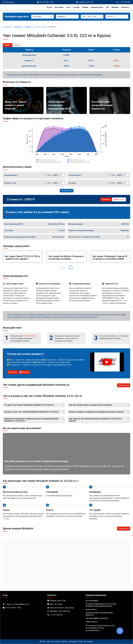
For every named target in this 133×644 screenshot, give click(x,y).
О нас (68, 7)
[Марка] (67, 17)
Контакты (125, 7)
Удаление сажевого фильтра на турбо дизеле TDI (99, 614)
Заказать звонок (92, 622)
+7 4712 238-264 (29, 336)
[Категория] (42, 17)
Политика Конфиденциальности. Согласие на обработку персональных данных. (101, 605)
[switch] (62, 175)
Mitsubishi (18, 27)
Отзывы (76, 7)
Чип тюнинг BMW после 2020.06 (97, 618)
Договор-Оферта (92, 601)
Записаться (106, 199)
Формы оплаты (91, 610)
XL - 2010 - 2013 (40, 27)
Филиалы (115, 7)
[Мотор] (117, 17)
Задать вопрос (119, 199)
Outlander (28, 27)
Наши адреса (10, 2)
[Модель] (92, 17)
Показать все (67, 191)
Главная (85, 7)
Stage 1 (8, 45)
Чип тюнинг (59, 7)
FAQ (107, 7)
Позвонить (13, 372)
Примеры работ (97, 7)
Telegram (24, 372)
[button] (71, 267)
